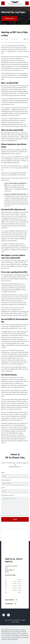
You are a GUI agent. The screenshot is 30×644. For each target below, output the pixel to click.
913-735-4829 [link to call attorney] (10, 575)
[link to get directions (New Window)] (15, 570)
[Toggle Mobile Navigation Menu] (27, 3)
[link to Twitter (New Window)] (8, 615)
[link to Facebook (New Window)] (4, 615)
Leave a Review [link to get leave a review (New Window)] (11, 600)
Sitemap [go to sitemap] (23, 620)
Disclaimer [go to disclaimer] (16, 622)
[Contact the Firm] (9, 19)
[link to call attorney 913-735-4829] (3, 3)
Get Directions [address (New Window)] (11, 604)
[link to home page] (15, 3)
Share (26, 39)
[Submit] (15, 519)
